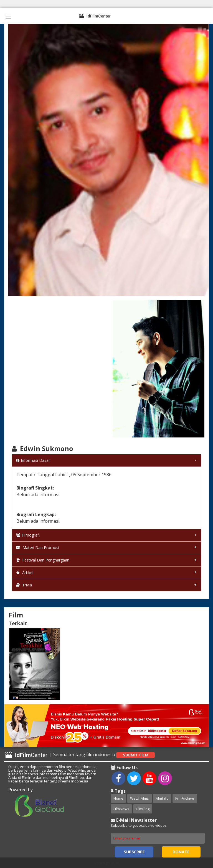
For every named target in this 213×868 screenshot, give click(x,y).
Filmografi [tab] (28, 535)
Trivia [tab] (24, 585)
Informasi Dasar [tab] (33, 460)
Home (118, 798)
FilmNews (121, 809)
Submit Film (136, 755)
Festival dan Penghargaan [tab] (43, 560)
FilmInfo (162, 798)
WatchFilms (140, 798)
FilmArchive (185, 798)
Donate (181, 852)
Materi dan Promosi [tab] (38, 548)
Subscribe (134, 852)
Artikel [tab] (25, 572)
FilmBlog (143, 809)
